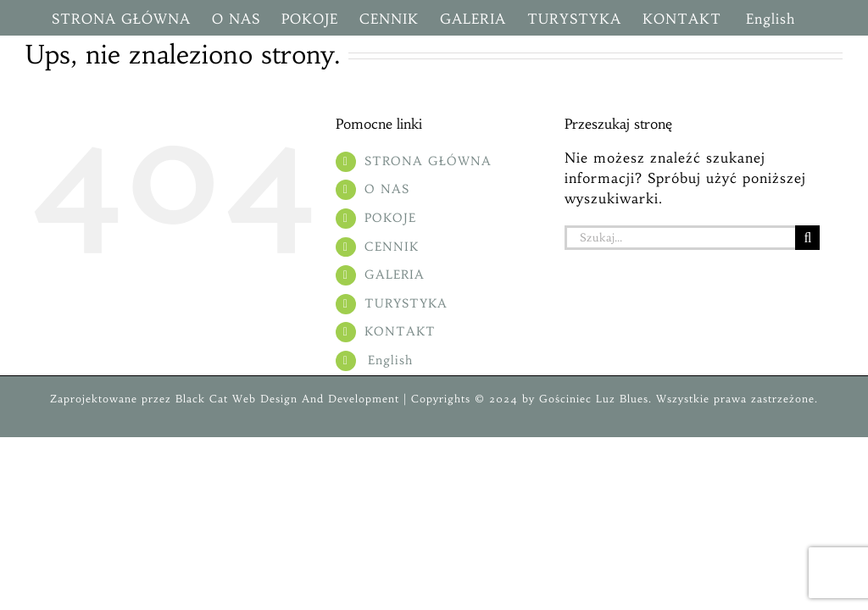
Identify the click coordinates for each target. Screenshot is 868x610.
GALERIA (395, 274)
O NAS (387, 189)
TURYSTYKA (406, 303)
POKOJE (390, 218)
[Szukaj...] (680, 238)
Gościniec (565, 399)
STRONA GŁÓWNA (428, 161)
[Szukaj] (807, 238)
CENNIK (392, 247)
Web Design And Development (316, 399)
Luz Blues (620, 399)
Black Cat (200, 399)
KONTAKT (400, 331)
